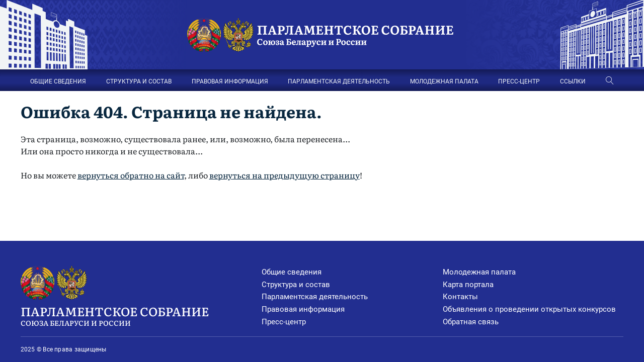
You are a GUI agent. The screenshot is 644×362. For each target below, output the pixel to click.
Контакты (460, 297)
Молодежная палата (479, 272)
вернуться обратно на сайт (131, 175)
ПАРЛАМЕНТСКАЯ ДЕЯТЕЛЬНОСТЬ (339, 81)
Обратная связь (471, 322)
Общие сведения (292, 272)
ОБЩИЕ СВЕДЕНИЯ (58, 81)
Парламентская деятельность (315, 297)
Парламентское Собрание (141, 315)
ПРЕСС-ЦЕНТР (519, 81)
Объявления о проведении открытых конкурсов (529, 309)
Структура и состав (296, 285)
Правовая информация (303, 309)
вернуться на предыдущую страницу (285, 175)
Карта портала (468, 285)
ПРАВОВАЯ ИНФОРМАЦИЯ (230, 81)
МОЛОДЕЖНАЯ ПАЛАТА (444, 81)
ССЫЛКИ (573, 81)
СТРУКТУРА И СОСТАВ (139, 81)
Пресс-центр (284, 322)
